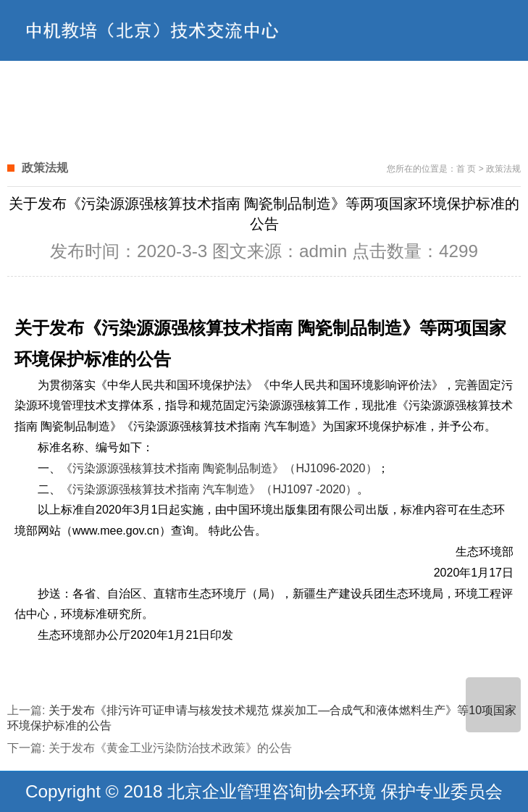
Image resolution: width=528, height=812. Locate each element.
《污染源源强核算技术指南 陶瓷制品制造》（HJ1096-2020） (219, 468)
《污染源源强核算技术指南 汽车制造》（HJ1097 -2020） (209, 489)
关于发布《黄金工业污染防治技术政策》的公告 (170, 748)
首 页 (466, 169)
